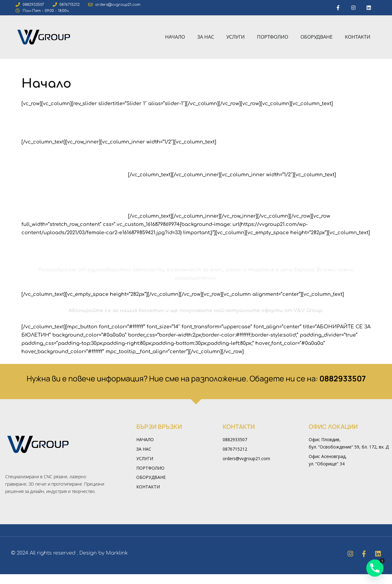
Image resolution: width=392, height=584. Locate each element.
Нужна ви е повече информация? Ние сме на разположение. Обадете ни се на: (196, 388)
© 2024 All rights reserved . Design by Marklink (69, 563)
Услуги (236, 37)
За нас (206, 37)
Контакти (358, 37)
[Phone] (375, 568)
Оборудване (317, 37)
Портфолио (273, 37)
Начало (175, 37)
